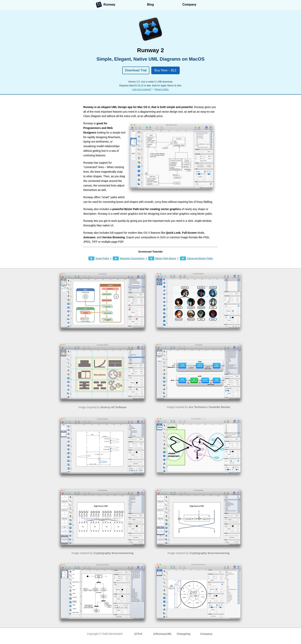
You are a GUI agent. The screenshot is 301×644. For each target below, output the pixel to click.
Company (189, 5)
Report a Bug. (162, 89)
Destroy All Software (113, 407)
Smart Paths (99, 258)
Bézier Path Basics (162, 258)
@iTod (138, 634)
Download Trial (136, 70)
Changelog (184, 634)
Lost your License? (142, 89)
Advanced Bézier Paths (196, 258)
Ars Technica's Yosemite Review (210, 407)
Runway (106, 5)
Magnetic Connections (129, 258)
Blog (150, 5)
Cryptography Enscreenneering (114, 553)
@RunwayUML (163, 634)
